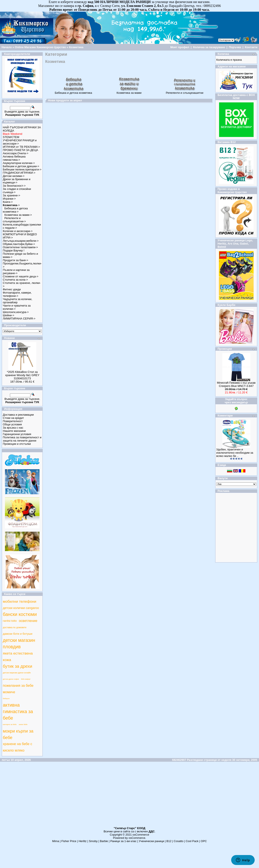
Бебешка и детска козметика (73, 91)
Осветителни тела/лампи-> (20, 247)
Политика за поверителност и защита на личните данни (22, 439)
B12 (169, 841)
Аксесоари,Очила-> (16, 153)
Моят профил (180, 47)
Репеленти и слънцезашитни (185, 91)
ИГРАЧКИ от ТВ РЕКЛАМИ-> (21, 147)
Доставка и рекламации (18, 415)
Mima (56, 841)
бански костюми (20, 614)
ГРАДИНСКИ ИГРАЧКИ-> (19, 173)
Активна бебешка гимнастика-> (14, 158)
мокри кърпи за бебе (18, 734)
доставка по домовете (15, 627)
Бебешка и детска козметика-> (15, 210)
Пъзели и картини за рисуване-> (16, 272)
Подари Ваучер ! (14, 250)
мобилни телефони (20, 601)
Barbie (104, 841)
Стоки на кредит (13, 418)
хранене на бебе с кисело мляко (17, 747)
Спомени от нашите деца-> (21, 276)
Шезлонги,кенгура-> (16, 312)
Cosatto (179, 841)
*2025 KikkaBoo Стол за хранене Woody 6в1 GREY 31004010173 (22, 375)
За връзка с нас (13, 428)
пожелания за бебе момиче (18, 689)
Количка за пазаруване (209, 47)
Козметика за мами (129, 91)
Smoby (93, 841)
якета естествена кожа (18, 657)
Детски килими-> (14, 176)
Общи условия (12, 424)
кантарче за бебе (10, 724)
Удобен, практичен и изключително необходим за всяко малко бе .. (235, 453)
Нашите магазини (14, 431)
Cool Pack (192, 841)
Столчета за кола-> (15, 280)
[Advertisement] (129, 796)
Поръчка (235, 47)
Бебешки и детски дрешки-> (21, 166)
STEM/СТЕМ (11, 137)
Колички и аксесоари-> (18, 231)
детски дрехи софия (11, 679)
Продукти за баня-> (16, 260)
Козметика (76, 47)
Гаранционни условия (17, 434)
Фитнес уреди (12, 289)
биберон (6, 699)
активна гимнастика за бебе (18, 712)
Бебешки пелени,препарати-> (22, 169)
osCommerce (141, 835)
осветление (28, 621)
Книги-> (8, 202)
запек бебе (23, 724)
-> (11, 205)
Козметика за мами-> (18, 215)
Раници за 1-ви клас (123, 841)
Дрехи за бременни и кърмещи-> (17, 181)
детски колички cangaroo (21, 608)
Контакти (251, 47)
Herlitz (83, 841)
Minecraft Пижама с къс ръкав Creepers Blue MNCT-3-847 (236, 384)
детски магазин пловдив (19, 644)
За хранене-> (11, 195)
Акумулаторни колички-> (19, 163)
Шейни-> (9, 315)
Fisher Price (69, 841)
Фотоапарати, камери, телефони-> (17, 294)
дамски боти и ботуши (18, 634)
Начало (7, 47)
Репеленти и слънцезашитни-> (14, 220)
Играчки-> (9, 199)
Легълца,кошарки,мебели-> (21, 241)
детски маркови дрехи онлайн (17, 673)
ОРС (204, 841)
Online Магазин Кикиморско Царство (40, 47)
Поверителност (13, 421)
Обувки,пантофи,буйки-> (19, 244)
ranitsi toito (10, 621)
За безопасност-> (14, 186)
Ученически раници (151, 841)
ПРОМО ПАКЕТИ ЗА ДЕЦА (20, 150)
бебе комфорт (26, 679)
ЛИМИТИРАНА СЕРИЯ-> (19, 319)
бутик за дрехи (17, 666)
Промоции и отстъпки (17, 444)
